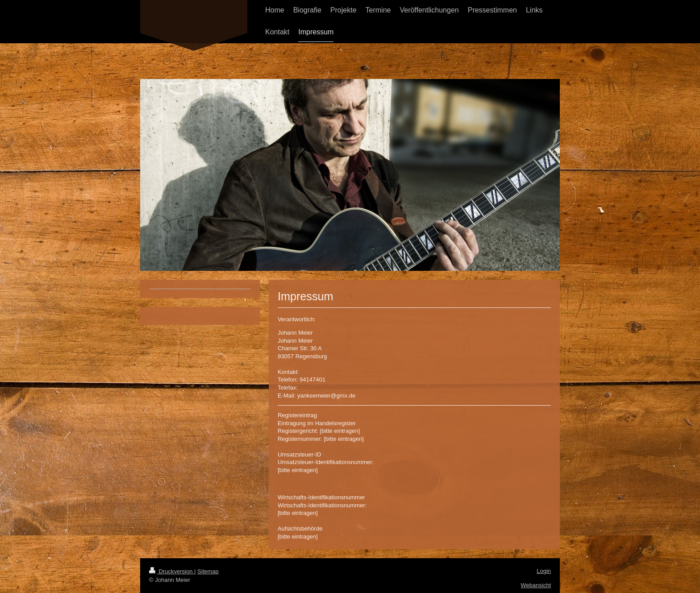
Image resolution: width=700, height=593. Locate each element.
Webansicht (536, 585)
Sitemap (208, 571)
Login (544, 571)
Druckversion (172, 571)
